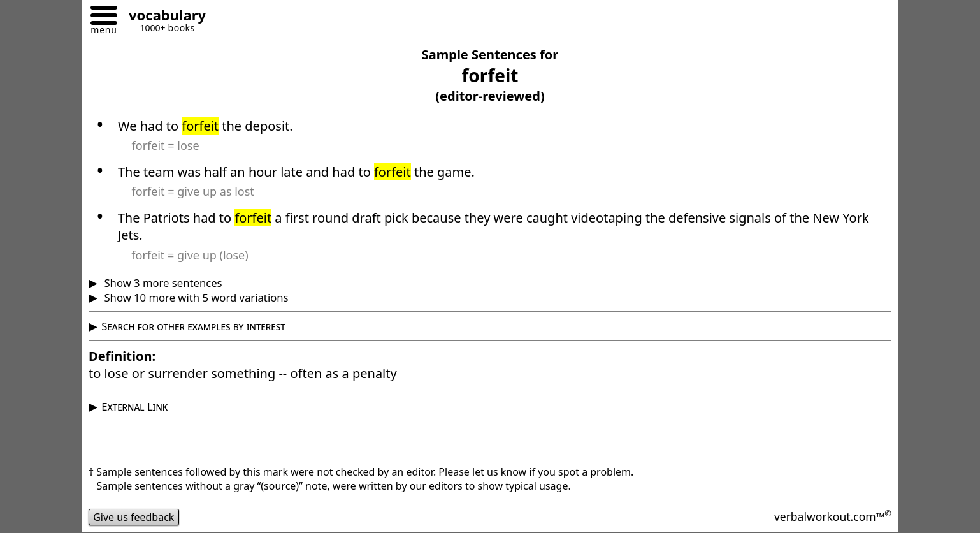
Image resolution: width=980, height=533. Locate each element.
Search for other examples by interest (193, 326)
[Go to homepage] (162, 17)
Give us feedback (134, 517)
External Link (134, 406)
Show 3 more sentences (162, 283)
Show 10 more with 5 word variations (195, 297)
